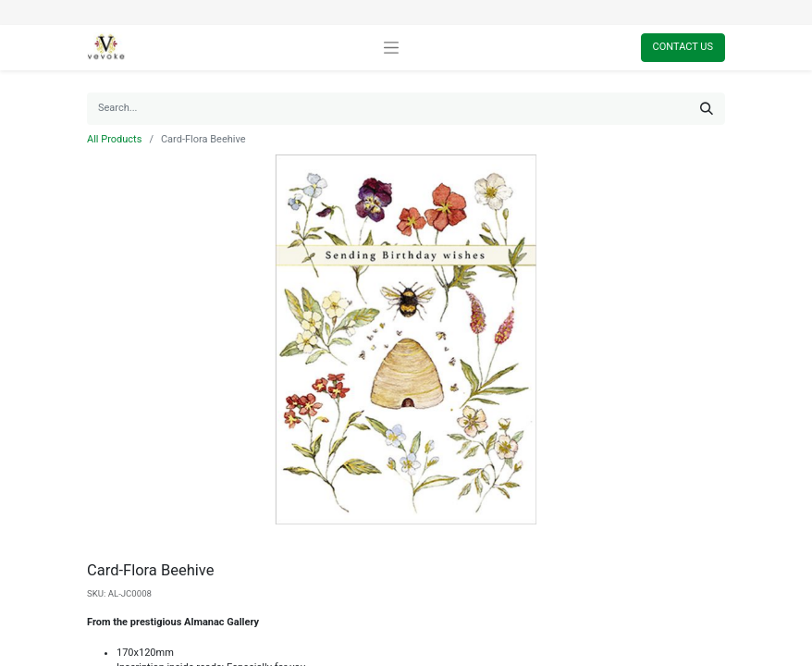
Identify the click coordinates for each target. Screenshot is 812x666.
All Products (114, 139)
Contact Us (683, 47)
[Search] (707, 109)
